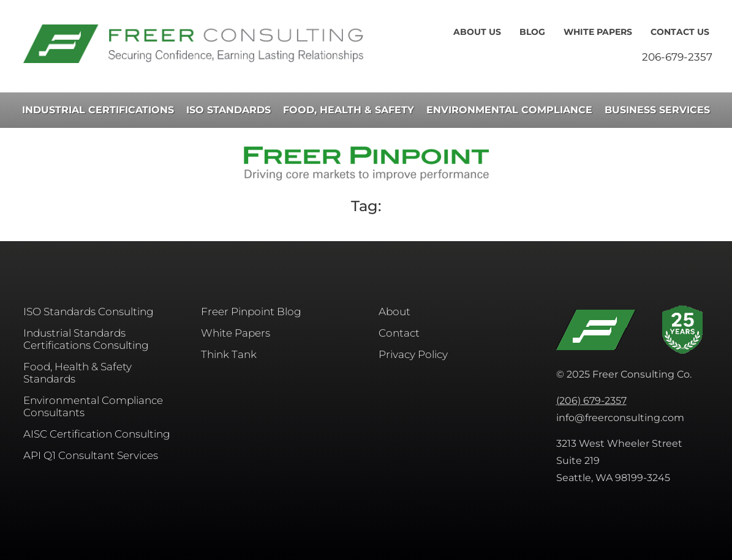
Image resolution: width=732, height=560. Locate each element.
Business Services (657, 110)
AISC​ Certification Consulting (97, 434)
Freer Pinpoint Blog (251, 312)
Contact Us (680, 32)
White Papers (598, 32)
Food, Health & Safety (349, 110)
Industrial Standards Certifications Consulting (86, 339)
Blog (532, 32)
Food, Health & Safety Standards (77, 373)
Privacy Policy (413, 354)
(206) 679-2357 (591, 401)
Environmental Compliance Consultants (93, 406)
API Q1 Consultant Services (91, 455)
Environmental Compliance (509, 110)
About (394, 312)
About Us (477, 32)
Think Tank (229, 354)
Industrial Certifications (98, 110)
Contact (399, 333)
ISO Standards (228, 110)
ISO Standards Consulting (89, 312)
